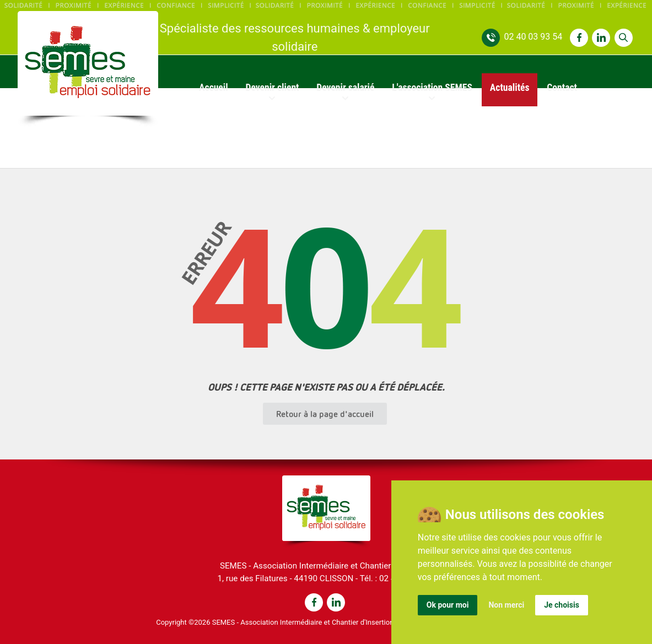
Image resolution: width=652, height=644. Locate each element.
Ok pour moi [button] (448, 605)
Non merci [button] (506, 605)
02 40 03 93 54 (533, 37)
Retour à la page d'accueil (325, 414)
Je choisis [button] (562, 605)
